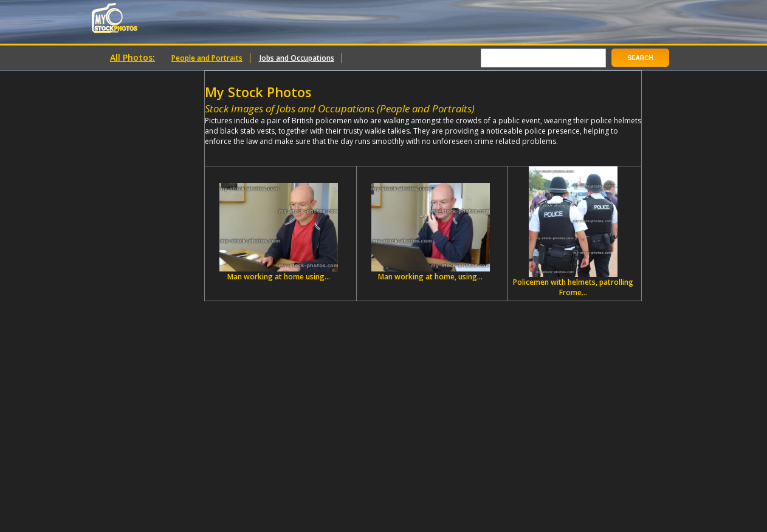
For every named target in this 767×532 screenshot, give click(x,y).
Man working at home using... (279, 232)
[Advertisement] (347, 151)
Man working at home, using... (431, 232)
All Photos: (132, 57)
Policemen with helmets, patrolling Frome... (573, 232)
